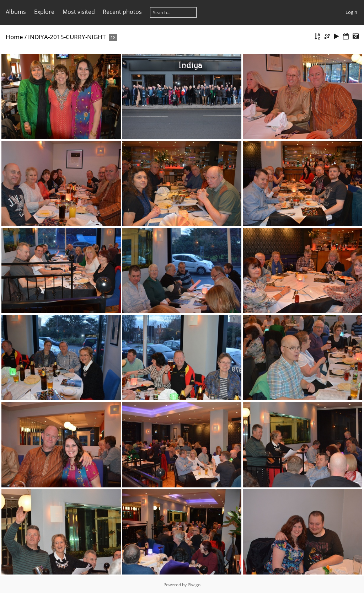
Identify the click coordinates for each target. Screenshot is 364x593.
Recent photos (122, 12)
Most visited (79, 12)
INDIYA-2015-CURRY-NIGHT (67, 37)
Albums (16, 12)
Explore (44, 12)
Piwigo (194, 585)
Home (14, 37)
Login (351, 12)
